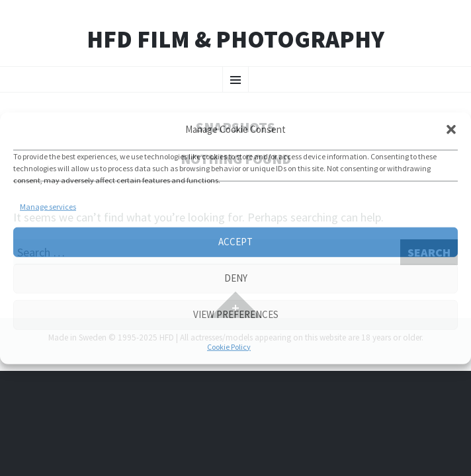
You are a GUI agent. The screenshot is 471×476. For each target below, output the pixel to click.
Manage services (48, 206)
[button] (451, 130)
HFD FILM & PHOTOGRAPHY (235, 40)
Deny (236, 278)
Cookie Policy (229, 346)
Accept (235, 242)
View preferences (236, 314)
